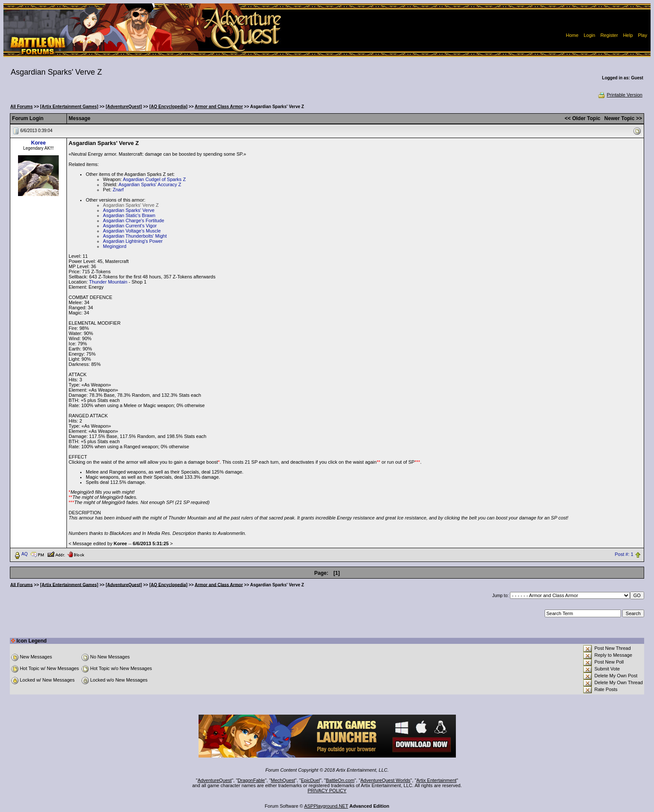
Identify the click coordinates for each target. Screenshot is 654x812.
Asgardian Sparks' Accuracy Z (150, 184)
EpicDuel (310, 780)
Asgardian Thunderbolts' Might (135, 236)
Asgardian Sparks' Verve (129, 210)
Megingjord (115, 246)
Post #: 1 (624, 554)
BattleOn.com (340, 780)
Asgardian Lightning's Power (133, 241)
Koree (39, 143)
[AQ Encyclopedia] (168, 107)
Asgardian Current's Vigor (130, 226)
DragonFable (251, 780)
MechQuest (283, 780)
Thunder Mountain (108, 282)
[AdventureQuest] (124, 107)
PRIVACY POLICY (327, 791)
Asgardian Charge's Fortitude (134, 220)
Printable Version (620, 95)
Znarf (118, 190)
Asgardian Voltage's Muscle (132, 231)
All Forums (21, 107)
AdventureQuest (215, 780)
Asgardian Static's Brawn (129, 215)
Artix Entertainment (437, 780)
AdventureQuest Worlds (385, 780)
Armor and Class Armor (219, 107)
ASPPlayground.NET (326, 806)
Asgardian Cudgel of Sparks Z (154, 179)
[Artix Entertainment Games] (69, 107)
